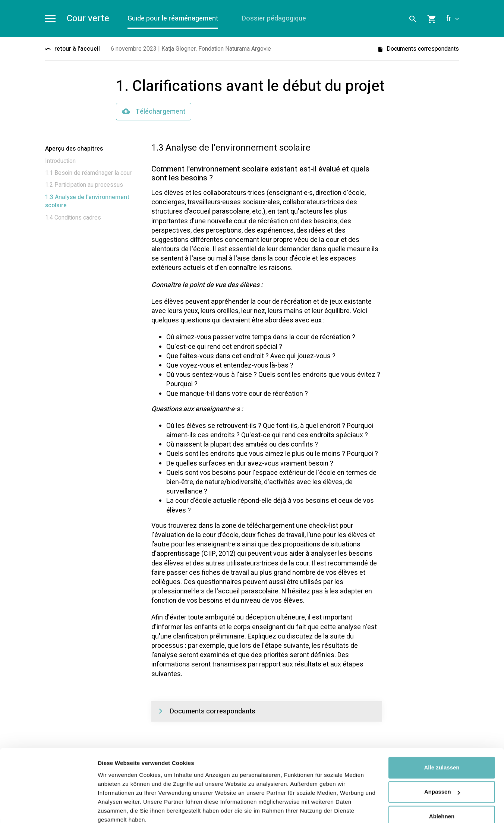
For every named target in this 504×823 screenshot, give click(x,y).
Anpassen (442, 760)
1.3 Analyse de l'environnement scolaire (87, 201)
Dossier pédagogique (274, 18)
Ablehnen (442, 784)
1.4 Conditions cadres (73, 218)
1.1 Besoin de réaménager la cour (88, 173)
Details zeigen (116, 808)
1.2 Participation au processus (84, 185)
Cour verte (88, 19)
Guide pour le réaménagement (173, 18)
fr (453, 19)
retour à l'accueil (73, 49)
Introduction (60, 161)
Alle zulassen (442, 736)
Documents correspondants (418, 49)
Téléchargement (154, 112)
